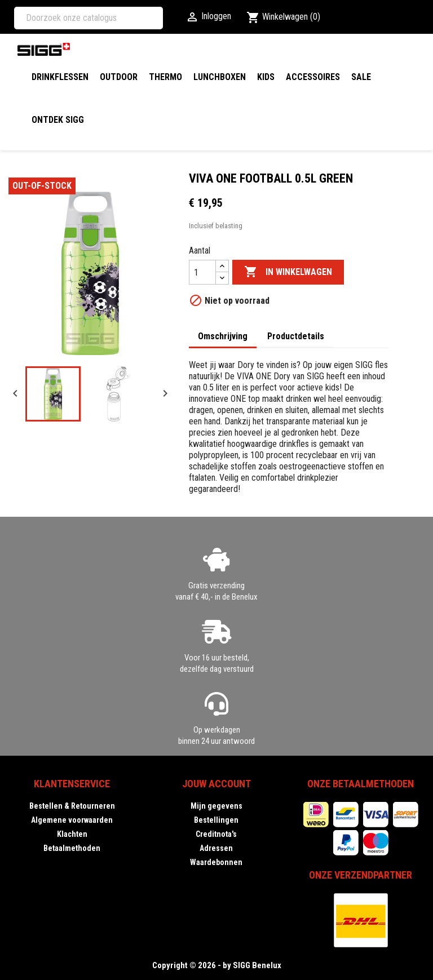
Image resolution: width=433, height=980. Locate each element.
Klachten (72, 834)
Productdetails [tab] (296, 336)
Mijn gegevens (216, 806)
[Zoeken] (89, 18)
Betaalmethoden (72, 848)
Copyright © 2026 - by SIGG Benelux (217, 965)
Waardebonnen (216, 862)
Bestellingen (216, 820)
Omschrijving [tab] (223, 336)
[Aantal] (202, 272)
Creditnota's (216, 834)
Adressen (216, 848)
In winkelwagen (288, 272)
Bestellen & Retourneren (72, 806)
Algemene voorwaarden (72, 820)
